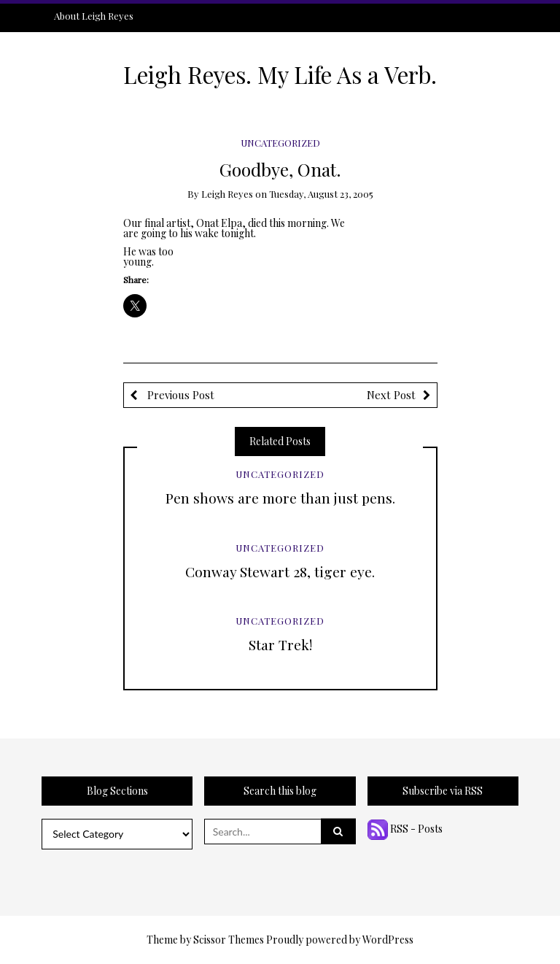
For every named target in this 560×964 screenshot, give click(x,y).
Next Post (391, 395)
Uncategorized (280, 143)
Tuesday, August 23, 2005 (321, 194)
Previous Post (179, 395)
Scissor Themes (229, 940)
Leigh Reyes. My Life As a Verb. (280, 74)
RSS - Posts (405, 829)
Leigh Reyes (227, 194)
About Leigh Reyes (94, 16)
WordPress (388, 940)
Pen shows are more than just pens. (280, 498)
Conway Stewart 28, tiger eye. (280, 571)
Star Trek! (280, 644)
